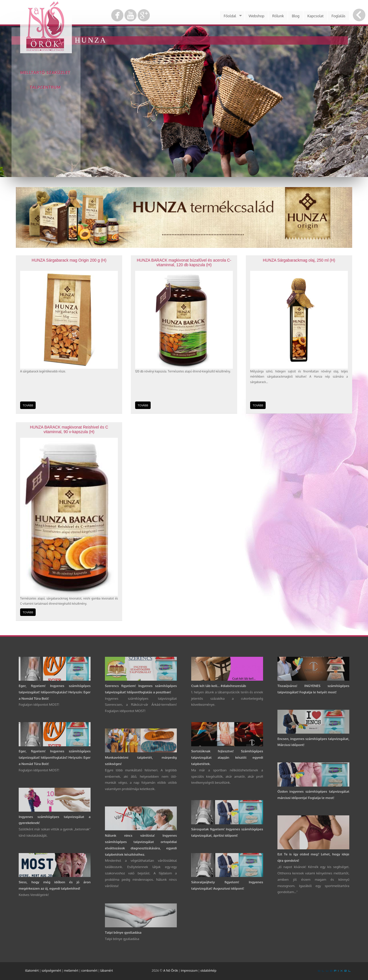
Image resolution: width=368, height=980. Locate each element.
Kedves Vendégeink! (34, 895)
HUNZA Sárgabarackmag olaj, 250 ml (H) (299, 260)
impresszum (189, 971)
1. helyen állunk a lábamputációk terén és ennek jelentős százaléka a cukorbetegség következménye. (227, 698)
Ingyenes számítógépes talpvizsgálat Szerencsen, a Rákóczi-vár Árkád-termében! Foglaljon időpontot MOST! (141, 705)
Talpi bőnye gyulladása (123, 932)
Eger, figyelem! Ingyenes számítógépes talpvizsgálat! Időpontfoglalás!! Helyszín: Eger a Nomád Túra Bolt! (55, 692)
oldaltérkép (208, 971)
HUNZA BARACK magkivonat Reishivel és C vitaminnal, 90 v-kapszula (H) (69, 429)
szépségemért (51, 971)
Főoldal (231, 16)
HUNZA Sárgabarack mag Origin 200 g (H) (69, 260)
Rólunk (278, 16)
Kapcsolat (316, 16)
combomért (89, 971)
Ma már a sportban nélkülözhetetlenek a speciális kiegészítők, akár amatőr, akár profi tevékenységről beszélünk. (227, 776)
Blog (296, 16)
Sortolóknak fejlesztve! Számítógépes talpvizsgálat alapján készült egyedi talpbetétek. (227, 757)
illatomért (32, 971)
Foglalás (338, 16)
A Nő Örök (171, 971)
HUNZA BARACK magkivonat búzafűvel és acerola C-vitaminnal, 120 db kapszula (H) (184, 262)
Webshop (257, 16)
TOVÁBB (28, 405)
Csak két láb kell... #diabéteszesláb (219, 686)
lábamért (107, 971)
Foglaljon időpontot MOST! (39, 704)
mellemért (71, 971)
